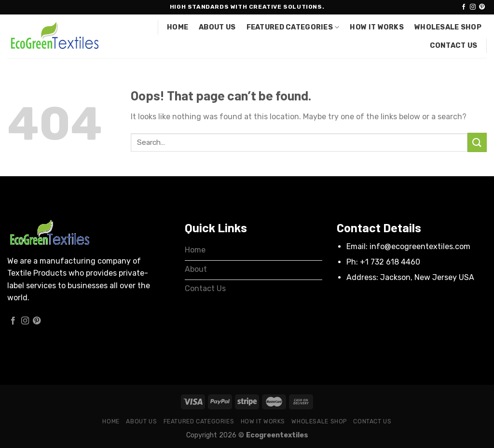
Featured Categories (293, 27)
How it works (377, 27)
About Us (217, 27)
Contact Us (454, 46)
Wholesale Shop (448, 27)
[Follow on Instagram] (473, 7)
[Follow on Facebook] (464, 7)
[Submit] (477, 142)
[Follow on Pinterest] (482, 7)
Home (178, 27)
